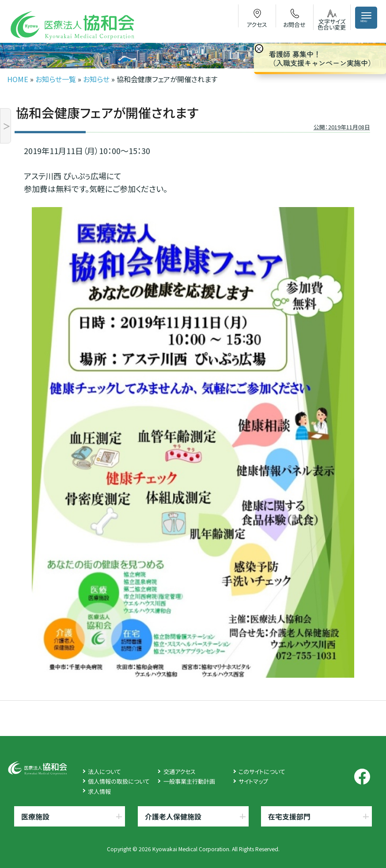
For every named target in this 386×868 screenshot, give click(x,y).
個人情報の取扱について (119, 782)
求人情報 (99, 791)
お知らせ (96, 79)
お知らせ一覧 (56, 79)
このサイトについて (262, 772)
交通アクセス (179, 772)
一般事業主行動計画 (189, 782)
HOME (18, 79)
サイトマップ (253, 782)
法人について (104, 772)
